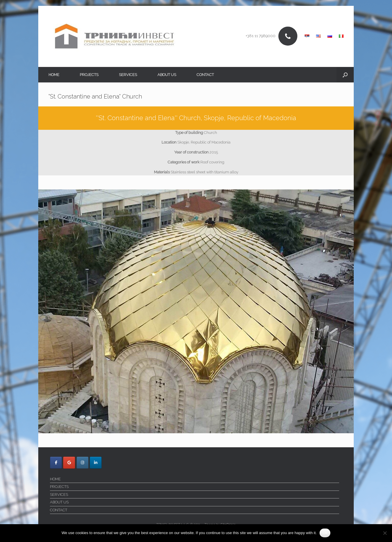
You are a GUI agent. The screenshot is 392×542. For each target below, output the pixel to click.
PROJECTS (89, 75)
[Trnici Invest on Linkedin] (96, 463)
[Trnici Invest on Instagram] (83, 463)
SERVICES (128, 75)
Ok (325, 533)
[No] (385, 533)
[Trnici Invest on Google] (69, 463)
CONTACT (205, 75)
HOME (54, 75)
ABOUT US (167, 75)
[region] (196, 311)
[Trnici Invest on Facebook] (56, 463)
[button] (345, 75)
